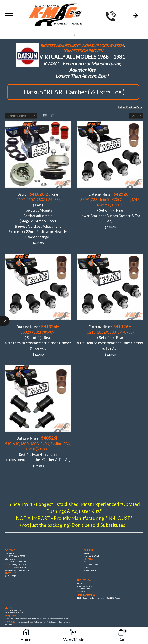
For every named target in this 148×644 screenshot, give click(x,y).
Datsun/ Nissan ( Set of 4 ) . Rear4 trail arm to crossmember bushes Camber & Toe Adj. (110, 329)
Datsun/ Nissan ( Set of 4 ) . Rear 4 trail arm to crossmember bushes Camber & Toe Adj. (38, 329)
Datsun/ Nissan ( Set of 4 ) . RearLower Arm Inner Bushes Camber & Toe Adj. (110, 203)
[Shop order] (21, 116)
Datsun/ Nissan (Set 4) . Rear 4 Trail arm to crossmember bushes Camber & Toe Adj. (38, 437)
